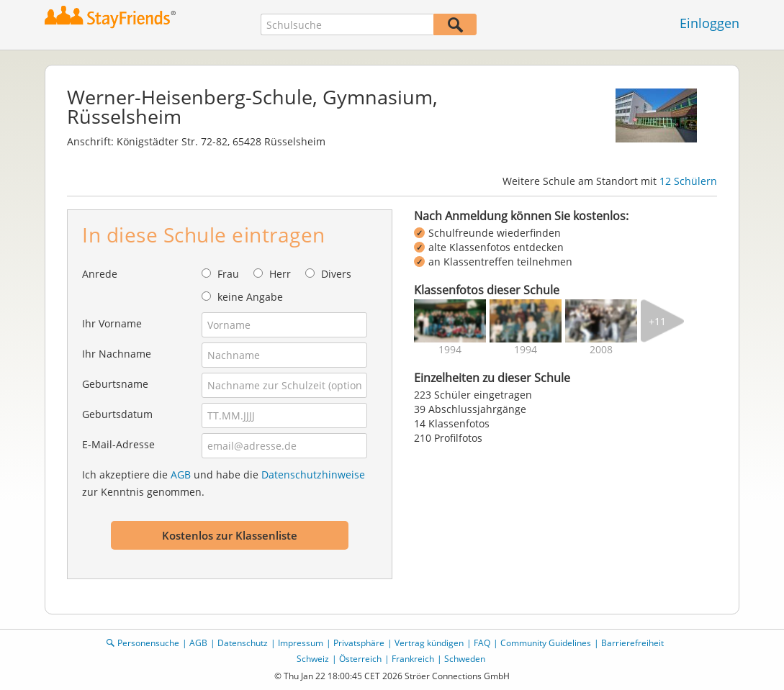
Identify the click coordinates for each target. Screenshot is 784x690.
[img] (450, 321)
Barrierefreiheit (632, 643)
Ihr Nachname (117, 354)
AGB (181, 475)
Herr (280, 274)
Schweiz (313, 659)
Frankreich (413, 659)
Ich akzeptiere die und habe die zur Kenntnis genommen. (224, 483)
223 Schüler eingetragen (473, 395)
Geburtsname (115, 384)
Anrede (100, 274)
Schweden (465, 659)
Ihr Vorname (112, 323)
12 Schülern (688, 181)
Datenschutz (243, 643)
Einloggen (709, 23)
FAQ (482, 643)
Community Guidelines (546, 643)
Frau (228, 274)
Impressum (301, 643)
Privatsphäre (359, 643)
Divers (336, 274)
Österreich (360, 659)
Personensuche (148, 643)
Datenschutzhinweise (313, 475)
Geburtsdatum (117, 414)
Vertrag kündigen (429, 643)
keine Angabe (250, 297)
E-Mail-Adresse (118, 444)
